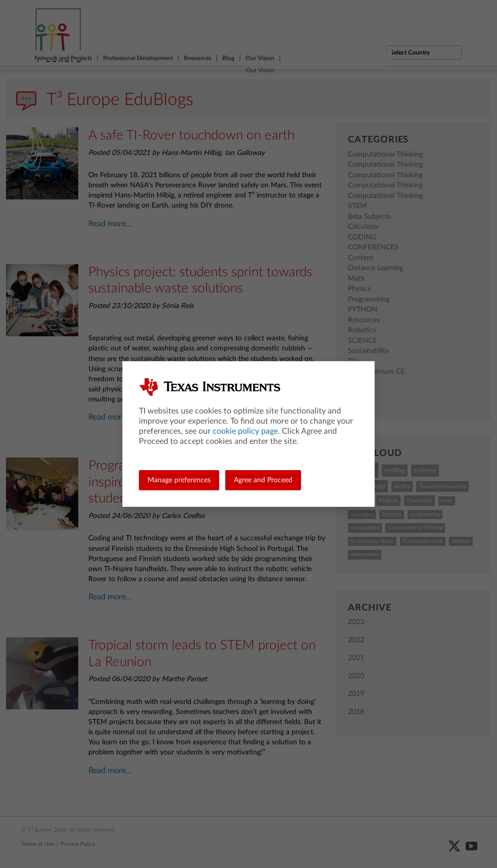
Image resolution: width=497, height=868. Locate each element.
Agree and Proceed (263, 480)
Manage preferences (179, 480)
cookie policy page (245, 431)
